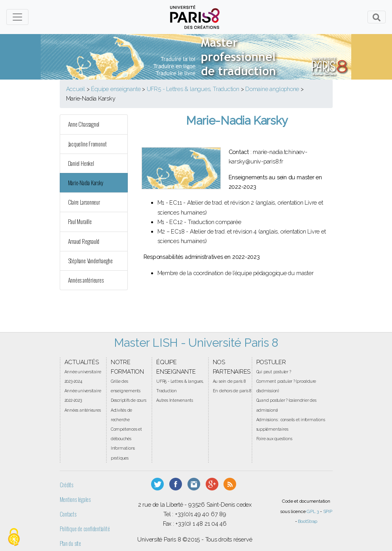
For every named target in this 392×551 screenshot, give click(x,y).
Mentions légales (75, 499)
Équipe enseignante (116, 89)
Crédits (66, 485)
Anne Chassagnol (84, 124)
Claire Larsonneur (84, 202)
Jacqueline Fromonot (87, 144)
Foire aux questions (274, 439)
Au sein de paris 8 (229, 381)
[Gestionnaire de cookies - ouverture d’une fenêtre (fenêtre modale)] (14, 538)
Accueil (76, 89)
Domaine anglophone (272, 89)
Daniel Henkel (81, 163)
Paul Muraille (80, 221)
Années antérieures (86, 280)
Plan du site (70, 543)
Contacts (68, 514)
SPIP (328, 511)
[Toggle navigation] (17, 17)
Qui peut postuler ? (274, 372)
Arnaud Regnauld (84, 241)
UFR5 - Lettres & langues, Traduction (193, 89)
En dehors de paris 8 (232, 391)
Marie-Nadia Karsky (86, 183)
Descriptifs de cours (129, 400)
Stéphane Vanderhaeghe (90, 261)
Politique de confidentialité (85, 529)
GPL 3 (313, 511)
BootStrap (308, 521)
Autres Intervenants (175, 400)
